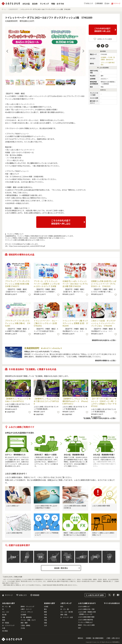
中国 (82, 557)
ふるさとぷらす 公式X (96, 595)
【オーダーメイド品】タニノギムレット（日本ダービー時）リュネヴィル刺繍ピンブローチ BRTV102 (104, 402)
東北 (27, 557)
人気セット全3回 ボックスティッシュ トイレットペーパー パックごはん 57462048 (103, 323)
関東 (41, 557)
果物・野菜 (64, 615)
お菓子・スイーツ (26, 609)
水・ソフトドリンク (8, 625)
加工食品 (5, 631)
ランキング (44, 4)
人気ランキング (66, 603)
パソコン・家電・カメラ (28, 620)
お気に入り (23, 595)
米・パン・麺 (6, 607)
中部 (54, 557)
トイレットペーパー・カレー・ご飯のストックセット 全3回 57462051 (46, 323)
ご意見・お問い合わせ (113, 638)
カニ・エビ (6, 612)
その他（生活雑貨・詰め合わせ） (108, 58)
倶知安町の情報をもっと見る (105, 360)
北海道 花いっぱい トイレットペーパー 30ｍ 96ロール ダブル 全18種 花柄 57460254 (75, 284)
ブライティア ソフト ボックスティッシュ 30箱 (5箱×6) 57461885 (18, 323)
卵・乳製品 (6, 623)
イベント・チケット (27, 612)
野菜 (4, 620)
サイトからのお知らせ (112, 603)
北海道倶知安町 (11, 21)
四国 (95, 557)
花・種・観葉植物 (26, 617)
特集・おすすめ (58, 4)
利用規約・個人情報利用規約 (95, 638)
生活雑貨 (103, 57)
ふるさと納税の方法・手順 (86, 609)
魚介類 (4, 615)
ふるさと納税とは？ (13, 506)
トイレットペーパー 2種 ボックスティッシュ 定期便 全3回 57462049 (75, 323)
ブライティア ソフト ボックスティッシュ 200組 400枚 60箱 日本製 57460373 (17, 284)
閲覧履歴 (36, 595)
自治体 (35, 4)
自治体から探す (50, 603)
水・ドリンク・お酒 (67, 617)
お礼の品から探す (9, 603)
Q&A (79, 628)
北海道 (13, 557)
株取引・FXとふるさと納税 (86, 625)
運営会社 (80, 638)
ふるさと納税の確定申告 (14, 533)
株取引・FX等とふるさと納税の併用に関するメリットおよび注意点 (75, 534)
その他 (23, 628)
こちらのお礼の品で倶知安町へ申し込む (102, 30)
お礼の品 (26, 4)
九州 (109, 557)
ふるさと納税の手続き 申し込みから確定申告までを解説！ (46, 507)
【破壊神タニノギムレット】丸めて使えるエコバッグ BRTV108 (46, 401)
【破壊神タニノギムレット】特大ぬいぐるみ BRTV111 (18, 400)
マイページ (9, 595)
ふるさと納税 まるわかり (87, 603)
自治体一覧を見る (61, 568)
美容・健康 (24, 623)
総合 (62, 607)
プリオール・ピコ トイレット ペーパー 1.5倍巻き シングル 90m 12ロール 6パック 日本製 (47, 284)
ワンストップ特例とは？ (86, 622)
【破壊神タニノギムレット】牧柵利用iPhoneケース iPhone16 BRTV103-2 (75, 401)
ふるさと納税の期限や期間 (101, 506)
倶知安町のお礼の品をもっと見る (104, 340)
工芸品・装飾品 (25, 625)
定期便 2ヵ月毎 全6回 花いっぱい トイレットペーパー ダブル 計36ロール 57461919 (104, 284)
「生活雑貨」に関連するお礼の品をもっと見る (99, 418)
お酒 (4, 628)
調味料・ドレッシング (27, 607)
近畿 (68, 557)
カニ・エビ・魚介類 (67, 612)
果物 (4, 617)
